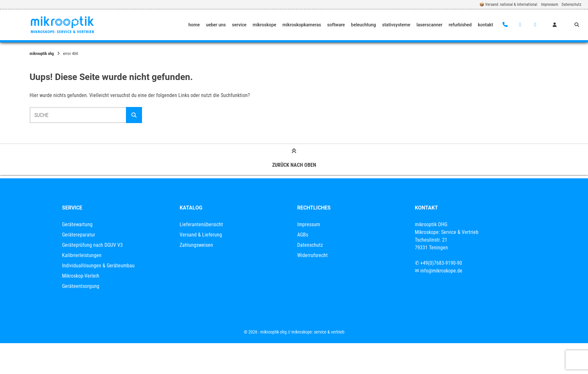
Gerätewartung (77, 224)
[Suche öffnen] (577, 25)
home (194, 25)
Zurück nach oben (294, 159)
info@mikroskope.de (441, 271)
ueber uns (216, 25)
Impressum (550, 4)
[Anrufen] (505, 25)
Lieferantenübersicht (201, 224)
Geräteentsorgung (81, 286)
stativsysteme (396, 25)
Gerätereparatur (79, 235)
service (239, 25)
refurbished (460, 25)
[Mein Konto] (555, 25)
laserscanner (429, 25)
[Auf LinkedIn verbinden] (535, 25)
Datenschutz (571, 4)
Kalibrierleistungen (82, 255)
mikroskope (264, 25)
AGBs (303, 235)
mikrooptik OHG (42, 53)
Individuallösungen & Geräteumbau (98, 266)
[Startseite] (62, 25)
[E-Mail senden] (520, 25)
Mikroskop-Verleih (81, 276)
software (336, 25)
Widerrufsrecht (312, 255)
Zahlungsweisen (196, 245)
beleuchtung (364, 25)
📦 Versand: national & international (508, 4)
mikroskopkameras (302, 25)
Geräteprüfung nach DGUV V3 (92, 245)
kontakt (485, 25)
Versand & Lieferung (201, 235)
